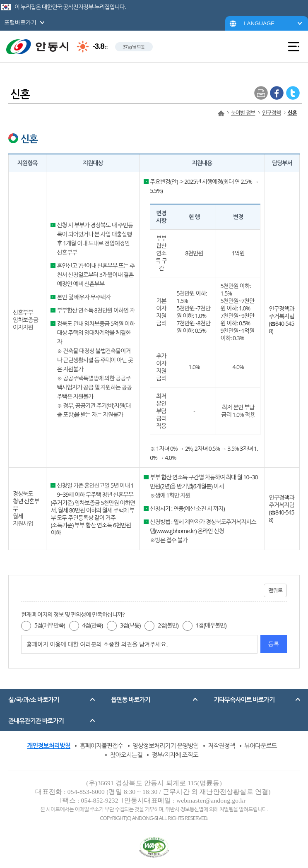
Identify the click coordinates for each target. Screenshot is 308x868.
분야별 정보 (243, 113)
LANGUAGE (259, 23)
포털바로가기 (20, 22)
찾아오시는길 (126, 755)
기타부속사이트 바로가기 (244, 700)
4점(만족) (92, 625)
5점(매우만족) (50, 625)
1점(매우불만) (211, 625)
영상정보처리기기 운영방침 (166, 745)
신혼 (292, 113)
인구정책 (271, 113)
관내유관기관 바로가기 (36, 721)
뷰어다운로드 (261, 745)
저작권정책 (221, 745)
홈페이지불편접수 (101, 745)
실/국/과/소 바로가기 (34, 700)
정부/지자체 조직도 (175, 755)
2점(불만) (168, 625)
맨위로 (275, 590)
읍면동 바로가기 (131, 700)
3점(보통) (130, 625)
